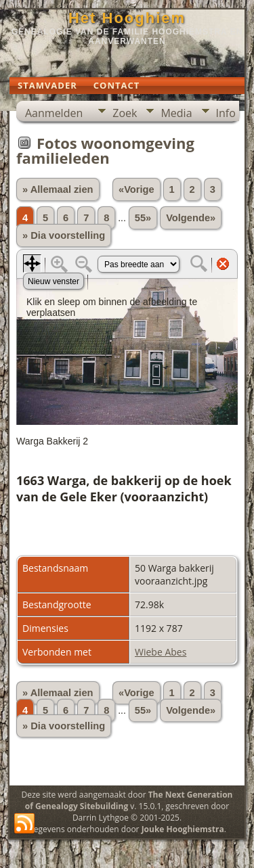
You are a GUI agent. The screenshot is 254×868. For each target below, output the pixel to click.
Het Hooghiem (127, 18)
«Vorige (136, 189)
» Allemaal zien (58, 189)
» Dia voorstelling (64, 235)
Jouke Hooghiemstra (183, 829)
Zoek (125, 113)
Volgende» (191, 218)
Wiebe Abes (161, 652)
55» (143, 218)
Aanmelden (54, 113)
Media (176, 113)
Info (226, 113)
